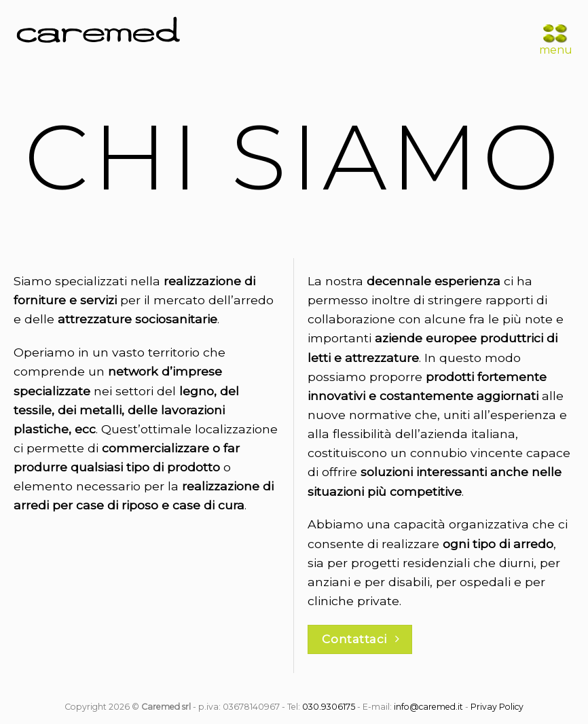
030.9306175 (329, 707)
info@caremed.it (428, 707)
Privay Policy (497, 707)
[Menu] (555, 34)
